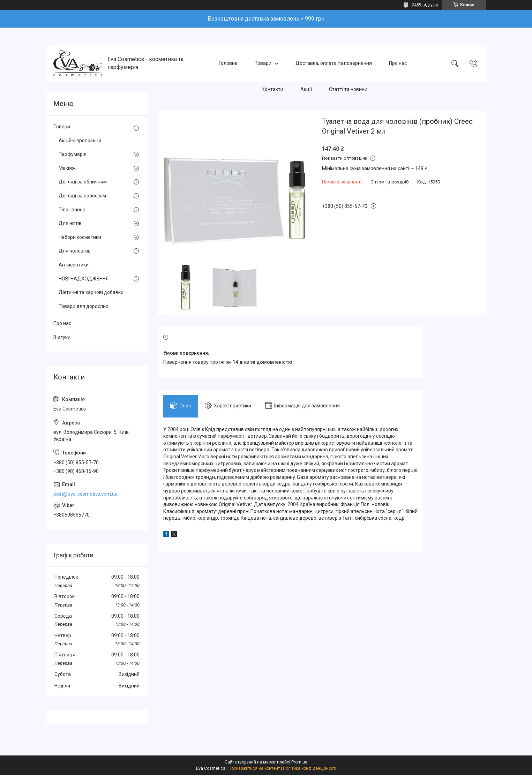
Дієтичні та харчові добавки (91, 292)
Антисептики (74, 265)
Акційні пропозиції (80, 141)
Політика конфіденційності (310, 768)
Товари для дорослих (83, 306)
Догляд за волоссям (82, 196)
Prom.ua (299, 762)
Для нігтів (70, 223)
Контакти (272, 89)
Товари (263, 63)
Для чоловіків (75, 251)
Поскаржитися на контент (254, 768)
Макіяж (67, 168)
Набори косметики (80, 237)
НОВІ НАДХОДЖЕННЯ (84, 279)
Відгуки (62, 337)
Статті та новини (348, 89)
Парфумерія (73, 154)
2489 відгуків (425, 5)
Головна (228, 63)
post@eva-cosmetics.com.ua (85, 494)
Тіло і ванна (72, 210)
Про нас (398, 63)
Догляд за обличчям (83, 182)
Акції (306, 89)
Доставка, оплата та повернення (334, 63)
